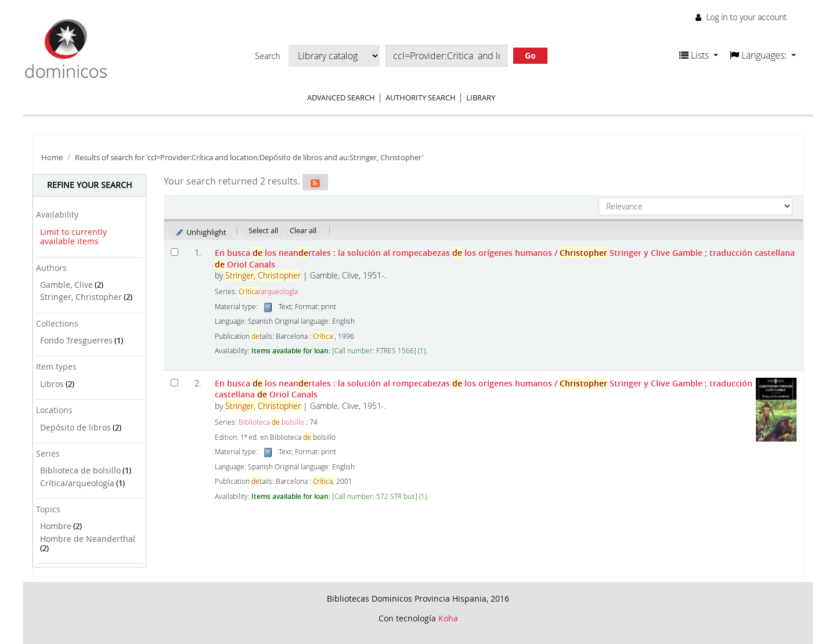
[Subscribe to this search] (315, 182)
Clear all (303, 230)
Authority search (421, 97)
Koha (448, 618)
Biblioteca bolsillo (271, 422)
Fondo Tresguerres (76, 340)
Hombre (56, 526)
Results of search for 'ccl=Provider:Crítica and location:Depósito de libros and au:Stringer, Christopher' (249, 158)
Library (481, 97)
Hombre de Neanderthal (88, 539)
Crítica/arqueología (77, 483)
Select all (263, 230)
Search (267, 56)
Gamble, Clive (66, 285)
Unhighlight (201, 232)
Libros (52, 384)
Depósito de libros (75, 427)
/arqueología (268, 292)
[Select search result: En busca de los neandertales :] (174, 383)
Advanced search (341, 97)
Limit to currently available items (73, 237)
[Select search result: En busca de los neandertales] (174, 252)
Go (530, 55)
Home (52, 158)
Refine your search (89, 185)
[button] (699, 55)
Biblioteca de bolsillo (80, 470)
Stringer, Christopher (81, 297)
